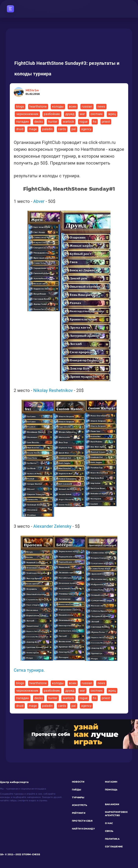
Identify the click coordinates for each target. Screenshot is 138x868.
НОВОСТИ (78, 782)
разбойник (52, 114)
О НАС (109, 823)
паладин (23, 122)
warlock (68, 122)
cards (62, 129)
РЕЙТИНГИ (79, 813)
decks (39, 122)
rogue (84, 122)
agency (86, 129)
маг (83, 114)
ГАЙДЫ (76, 790)
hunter (53, 122)
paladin (48, 129)
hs (95, 122)
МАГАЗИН (111, 782)
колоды (58, 107)
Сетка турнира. (29, 670)
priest (106, 122)
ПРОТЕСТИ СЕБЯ (82, 821)
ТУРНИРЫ (78, 798)
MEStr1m (33, 92)
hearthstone (38, 107)
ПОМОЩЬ (111, 790)
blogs (20, 107)
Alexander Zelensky (52, 526)
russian (87, 107)
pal (74, 129)
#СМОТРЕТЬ (80, 805)
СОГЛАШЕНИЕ (114, 847)
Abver (39, 201)
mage (33, 129)
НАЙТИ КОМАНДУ (83, 829)
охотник (97, 114)
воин (73, 107)
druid (20, 129)
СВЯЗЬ (109, 831)
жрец (112, 114)
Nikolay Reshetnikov (53, 390)
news (101, 107)
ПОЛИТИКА (112, 839)
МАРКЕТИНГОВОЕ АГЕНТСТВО (116, 814)
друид (70, 114)
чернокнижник (27, 114)
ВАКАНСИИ (112, 804)
